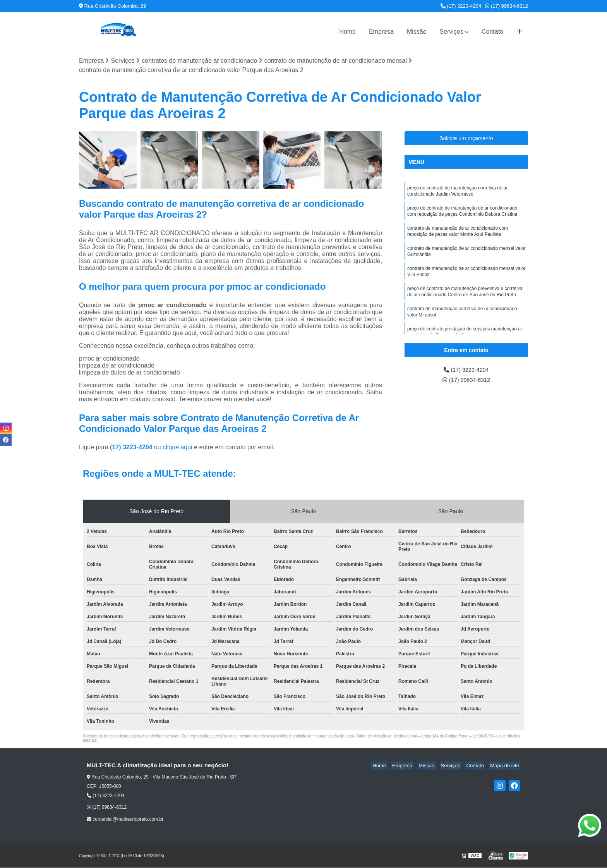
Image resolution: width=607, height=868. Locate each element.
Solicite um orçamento (466, 139)
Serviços (452, 32)
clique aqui (177, 448)
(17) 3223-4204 (461, 6)
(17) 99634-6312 (507, 6)
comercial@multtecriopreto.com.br (125, 820)
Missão (417, 32)
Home (347, 32)
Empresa (381, 32)
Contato (492, 32)
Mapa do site (506, 766)
